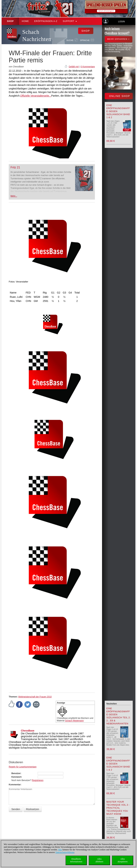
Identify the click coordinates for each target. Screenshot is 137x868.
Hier (60, 850)
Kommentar (15, 785)
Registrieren (38, 780)
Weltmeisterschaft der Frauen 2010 (35, 697)
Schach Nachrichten (37, 36)
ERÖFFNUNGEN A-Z (46, 21)
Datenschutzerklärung (65, 852)
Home (25, 21)
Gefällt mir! (74, 67)
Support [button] (70, 21)
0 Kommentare (88, 67)
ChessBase (28, 731)
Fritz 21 (15, 167)
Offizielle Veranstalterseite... (36, 96)
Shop (10, 21)
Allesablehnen (99, 860)
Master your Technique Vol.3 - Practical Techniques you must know (118, 808)
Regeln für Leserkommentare (23, 767)
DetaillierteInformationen (76, 860)
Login (121, 22)
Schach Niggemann (74, 721)
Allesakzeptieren (122, 860)
